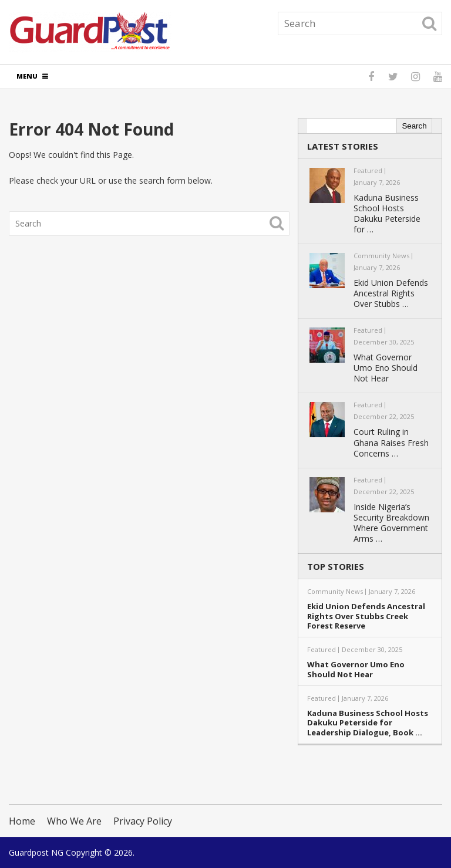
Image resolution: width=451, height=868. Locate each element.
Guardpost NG (36, 852)
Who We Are (74, 821)
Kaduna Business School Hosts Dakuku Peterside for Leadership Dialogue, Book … (368, 723)
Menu (27, 76)
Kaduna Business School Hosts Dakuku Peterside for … (387, 214)
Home (22, 821)
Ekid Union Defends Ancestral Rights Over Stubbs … (391, 293)
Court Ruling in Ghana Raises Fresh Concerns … (391, 443)
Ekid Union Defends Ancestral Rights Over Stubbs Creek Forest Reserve (366, 616)
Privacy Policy (143, 821)
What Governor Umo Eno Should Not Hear (386, 368)
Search (414, 126)
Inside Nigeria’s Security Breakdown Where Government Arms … (391, 523)
